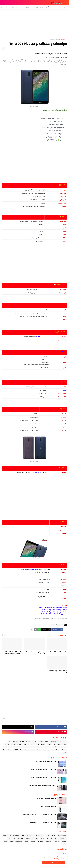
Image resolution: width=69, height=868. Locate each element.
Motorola (15, 741)
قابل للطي (57, 841)
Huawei (41, 741)
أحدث (65, 719)
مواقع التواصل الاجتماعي (32, 838)
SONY (32, 744)
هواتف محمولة (54, 40)
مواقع (27, 841)
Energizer (31, 747)
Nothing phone (7, 750)
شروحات (5, 835)
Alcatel (19, 744)
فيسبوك (64, 841)
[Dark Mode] (6, 3)
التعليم (11, 841)
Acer (21, 750)
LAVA (10, 747)
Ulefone (64, 750)
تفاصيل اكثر (59, 859)
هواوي (28, 7)
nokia (53, 625)
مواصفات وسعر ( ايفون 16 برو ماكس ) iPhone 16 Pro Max (39, 814)
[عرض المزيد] (32, 630)
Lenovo (43, 744)
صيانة (65, 844)
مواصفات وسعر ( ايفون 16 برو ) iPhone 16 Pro (43, 822)
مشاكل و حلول (39, 835)
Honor (22, 741)
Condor (55, 747)
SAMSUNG (53, 741)
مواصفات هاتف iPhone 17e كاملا (46, 798)
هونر (23, 7)
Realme (28, 741)
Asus (38, 744)
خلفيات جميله (30, 835)
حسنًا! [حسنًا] (54, 863)
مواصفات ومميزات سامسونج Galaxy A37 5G (43, 769)
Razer (38, 750)
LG (54, 744)
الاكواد (42, 838)
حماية (6, 841)
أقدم (4, 719)
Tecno (50, 744)
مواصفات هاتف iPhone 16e (48, 806)
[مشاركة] (3, 48)
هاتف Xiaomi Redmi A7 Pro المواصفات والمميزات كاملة (14, 653)
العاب (9, 838)
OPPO (35, 741)
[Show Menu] (67, 3)
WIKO (38, 747)
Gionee (16, 747)
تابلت (22, 835)
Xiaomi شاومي (62, 741)
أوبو (37, 7)
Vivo (46, 741)
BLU (65, 747)
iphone (13, 744)
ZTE (10, 741)
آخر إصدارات (49, 841)
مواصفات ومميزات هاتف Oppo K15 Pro (35, 653)
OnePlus (26, 744)
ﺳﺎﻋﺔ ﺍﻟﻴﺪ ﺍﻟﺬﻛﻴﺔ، (14, 835)
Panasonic (23, 747)
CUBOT (16, 750)
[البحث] (2, 3)
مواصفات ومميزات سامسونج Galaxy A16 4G (43, 777)
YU (26, 750)
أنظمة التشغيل (62, 838)
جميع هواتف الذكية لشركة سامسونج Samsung (42, 785)
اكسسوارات (41, 841)
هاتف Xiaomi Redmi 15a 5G (59, 652)
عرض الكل (4, 635)
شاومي (42, 7)
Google (48, 747)
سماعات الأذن (19, 841)
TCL (5, 747)
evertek (52, 750)
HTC (60, 747)
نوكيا (13, 7)
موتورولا (8, 7)
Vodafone (32, 750)
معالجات (33, 841)
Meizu (7, 744)
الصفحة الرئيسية (63, 40)
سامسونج (53, 7)
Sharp (58, 750)
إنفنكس (18, 7)
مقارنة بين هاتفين (51, 838)
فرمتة (54, 835)
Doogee (45, 750)
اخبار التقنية (20, 838)
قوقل (3, 7)
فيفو (33, 7)
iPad (43, 747)
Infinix (65, 744)
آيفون (47, 7)
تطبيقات (48, 835)
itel (65, 753)
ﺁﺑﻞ (14, 838)
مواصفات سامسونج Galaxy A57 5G (58, 672)
